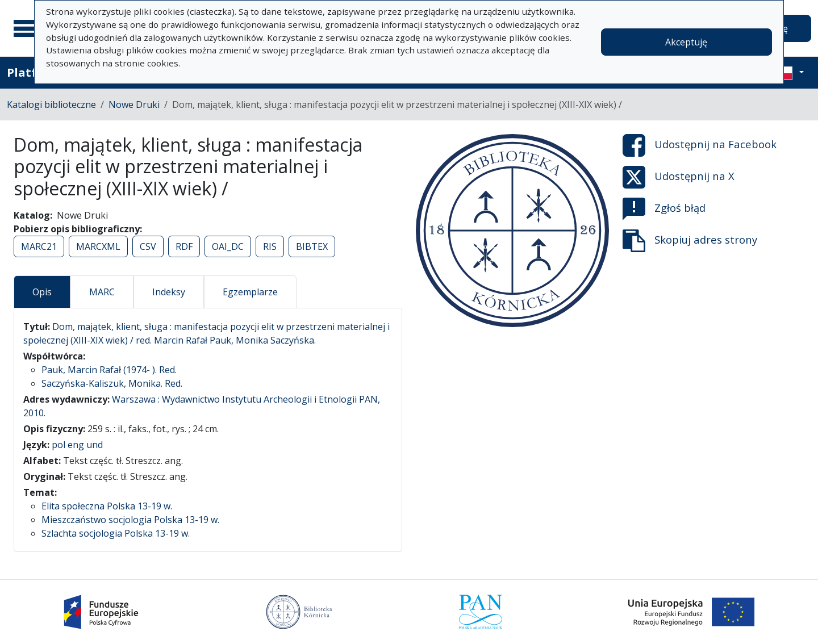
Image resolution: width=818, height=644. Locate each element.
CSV (148, 246)
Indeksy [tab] (169, 292)
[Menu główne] (28, 28)
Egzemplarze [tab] (250, 292)
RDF (184, 246)
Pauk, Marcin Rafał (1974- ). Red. (109, 370)
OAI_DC (228, 246)
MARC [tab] (102, 292)
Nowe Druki (134, 104)
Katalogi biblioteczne (51, 104)
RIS (270, 246)
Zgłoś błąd (664, 209)
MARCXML (98, 246)
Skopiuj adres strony (690, 241)
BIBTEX (312, 246)
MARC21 (39, 246)
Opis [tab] (42, 292)
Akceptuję (686, 42)
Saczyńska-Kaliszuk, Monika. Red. (112, 383)
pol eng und (77, 445)
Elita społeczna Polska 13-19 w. (107, 506)
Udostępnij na (700, 145)
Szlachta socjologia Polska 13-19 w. (116, 533)
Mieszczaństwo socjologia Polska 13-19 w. (130, 520)
